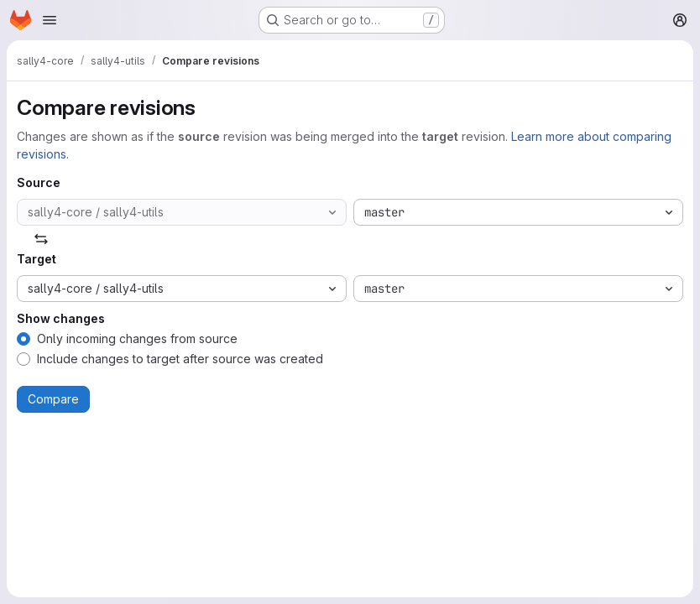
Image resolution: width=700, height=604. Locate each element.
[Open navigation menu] (50, 20)
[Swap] (41, 239)
